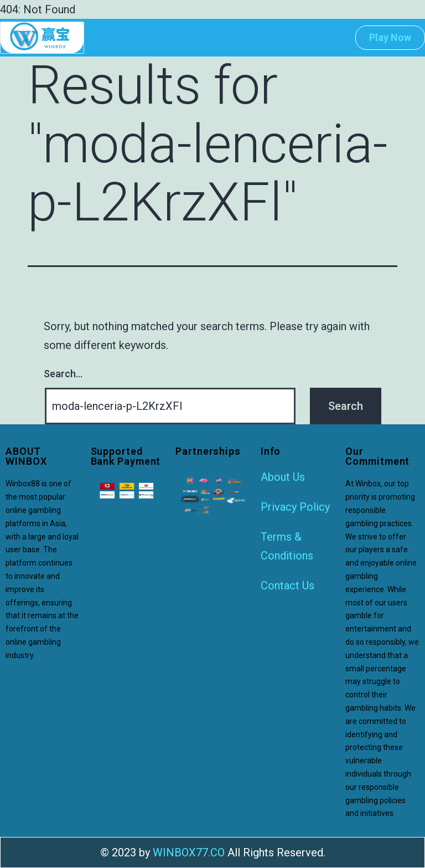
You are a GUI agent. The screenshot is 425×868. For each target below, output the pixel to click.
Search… (63, 374)
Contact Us (287, 585)
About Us (283, 477)
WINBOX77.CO (189, 852)
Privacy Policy (295, 507)
